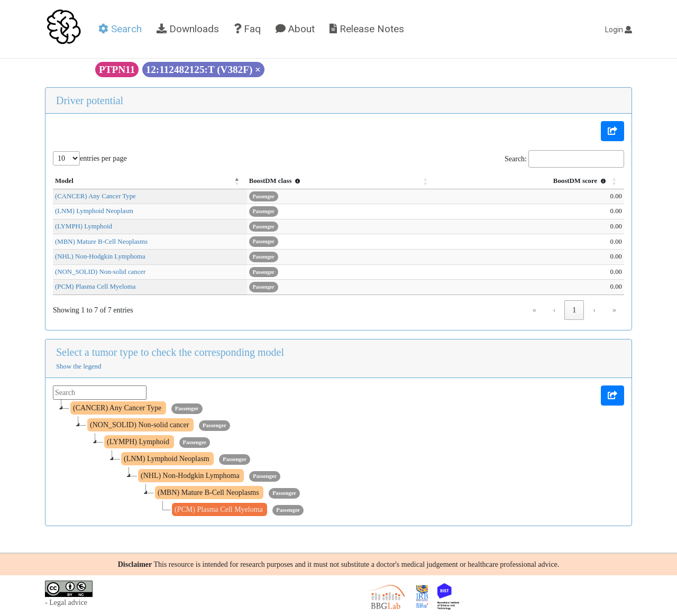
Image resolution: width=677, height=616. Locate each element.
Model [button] (64, 181)
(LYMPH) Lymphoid (84, 226)
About (295, 29)
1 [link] (574, 310)
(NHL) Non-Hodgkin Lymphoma (100, 256)
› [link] (594, 310)
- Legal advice (66, 603)
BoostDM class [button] (311, 181)
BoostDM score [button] (581, 181)
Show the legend (79, 366)
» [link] (614, 310)
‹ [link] (555, 310)
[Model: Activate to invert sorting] (167, 181)
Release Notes (367, 29)
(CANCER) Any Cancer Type (95, 196)
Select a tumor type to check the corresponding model (170, 352)
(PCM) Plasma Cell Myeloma (95, 287)
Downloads (188, 29)
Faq (247, 29)
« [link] (534, 310)
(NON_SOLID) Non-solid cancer (100, 272)
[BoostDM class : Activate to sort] (367, 181)
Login (619, 30)
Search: (516, 159)
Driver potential (90, 100)
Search (120, 29)
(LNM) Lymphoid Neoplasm (94, 211)
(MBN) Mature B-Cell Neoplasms (101, 242)
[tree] (338, 459)
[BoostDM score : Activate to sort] (538, 181)
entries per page (103, 158)
